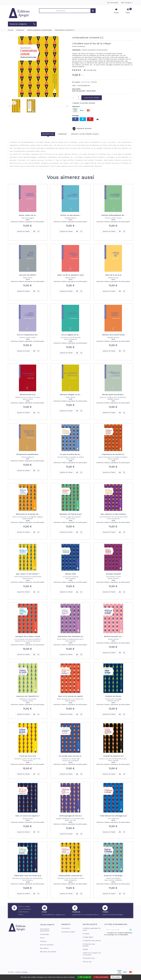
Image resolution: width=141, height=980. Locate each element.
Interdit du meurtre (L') (113, 756)
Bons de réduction (47, 945)
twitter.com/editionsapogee (113, 915)
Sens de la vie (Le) (113, 275)
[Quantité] (75, 98)
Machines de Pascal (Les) (70, 514)
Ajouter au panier (92, 98)
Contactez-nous (89, 958)
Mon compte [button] (127, 3)
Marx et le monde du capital (70, 696)
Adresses (43, 941)
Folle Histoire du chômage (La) (113, 816)
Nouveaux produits (68, 932)
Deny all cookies (101, 977)
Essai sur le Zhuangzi (113, 876)
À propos (86, 934)
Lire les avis (90, 70)
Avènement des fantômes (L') (70, 636)
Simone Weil (70, 574)
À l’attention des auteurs (92, 941)
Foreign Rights (88, 937)
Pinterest (90, 119)
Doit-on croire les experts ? (28, 816)
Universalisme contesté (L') (71, 876)
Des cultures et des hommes (113, 514)
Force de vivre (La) (28, 756)
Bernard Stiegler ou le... (71, 395)
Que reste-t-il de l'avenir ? (28, 574)
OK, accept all (84, 977)
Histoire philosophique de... (113, 215)
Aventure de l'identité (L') (28, 696)
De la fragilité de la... (70, 335)
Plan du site (87, 962)
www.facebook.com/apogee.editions (86, 915)
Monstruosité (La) (28, 395)
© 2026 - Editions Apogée (18, 972)
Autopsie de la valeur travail (28, 636)
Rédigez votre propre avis (85, 134)
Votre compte (47, 925)
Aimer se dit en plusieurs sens (70, 275)
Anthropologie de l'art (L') (71, 816)
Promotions (66, 928)
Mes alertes (44, 948)
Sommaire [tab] (63, 134)
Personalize (116, 977)
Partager (75, 119)
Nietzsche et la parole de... (28, 514)
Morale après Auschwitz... (113, 395)
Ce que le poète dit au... (70, 454)
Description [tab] (48, 134)
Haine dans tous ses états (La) (28, 876)
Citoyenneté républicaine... (28, 454)
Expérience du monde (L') (113, 454)
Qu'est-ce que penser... (70, 215)
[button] (22, 24)
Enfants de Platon (113, 696)
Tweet (83, 119)
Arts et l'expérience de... (28, 335)
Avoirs (42, 938)
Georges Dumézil (113, 574)
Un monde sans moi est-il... (70, 756)
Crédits (85, 949)
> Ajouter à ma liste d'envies (84, 103)
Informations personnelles (45, 930)
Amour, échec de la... (28, 215)
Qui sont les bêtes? (28, 275)
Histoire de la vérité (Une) (113, 335)
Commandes (45, 934)
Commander (114, 3)
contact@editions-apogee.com (53, 915)
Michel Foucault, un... (113, 636)
